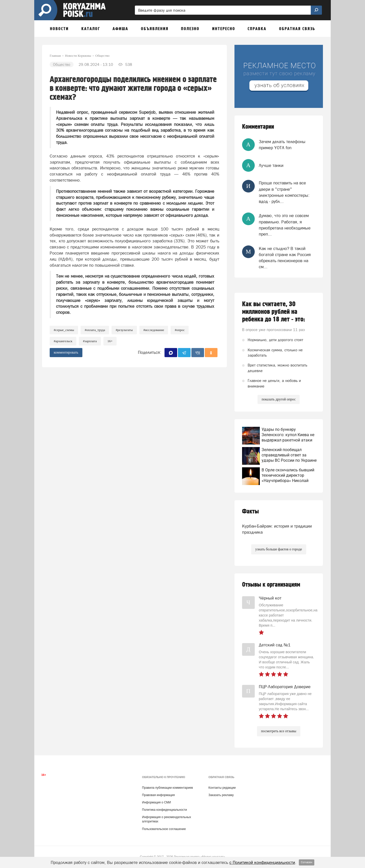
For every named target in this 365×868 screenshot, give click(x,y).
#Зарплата (90, 341)
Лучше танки (271, 165)
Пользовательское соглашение (164, 829)
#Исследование (154, 330)
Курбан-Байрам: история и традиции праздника (277, 529)
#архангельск (63, 341)
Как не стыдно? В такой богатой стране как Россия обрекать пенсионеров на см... (285, 258)
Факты (250, 512)
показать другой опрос (279, 399)
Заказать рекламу (221, 795)
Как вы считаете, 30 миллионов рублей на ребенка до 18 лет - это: (274, 312)
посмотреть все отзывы (279, 731)
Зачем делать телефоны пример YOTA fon (282, 145)
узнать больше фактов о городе (279, 549)
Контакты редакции (222, 788)
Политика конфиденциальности (164, 810)
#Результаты (124, 330)
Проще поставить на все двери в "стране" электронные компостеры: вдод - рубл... (284, 192)
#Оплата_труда (95, 330)
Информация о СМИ (156, 802)
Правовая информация (158, 795)
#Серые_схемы (64, 330)
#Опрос (180, 330)
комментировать (66, 352)
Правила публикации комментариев (167, 788)
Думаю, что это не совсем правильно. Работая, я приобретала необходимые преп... (285, 225)
